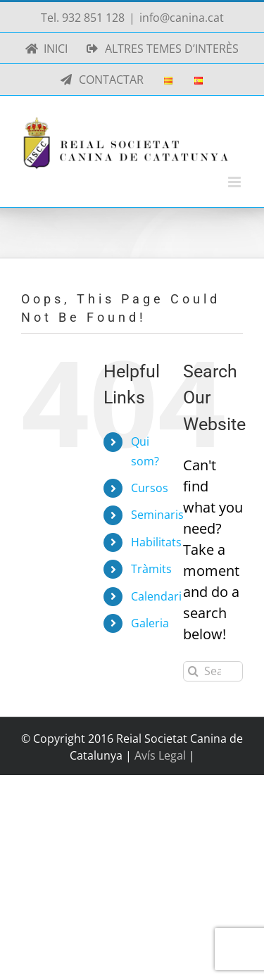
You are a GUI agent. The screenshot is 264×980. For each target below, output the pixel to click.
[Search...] (213, 671)
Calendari (156, 596)
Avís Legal (162, 755)
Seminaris (157, 515)
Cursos (150, 488)
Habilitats (156, 542)
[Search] (193, 671)
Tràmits (151, 569)
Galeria (150, 623)
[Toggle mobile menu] (235, 182)
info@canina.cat (182, 18)
